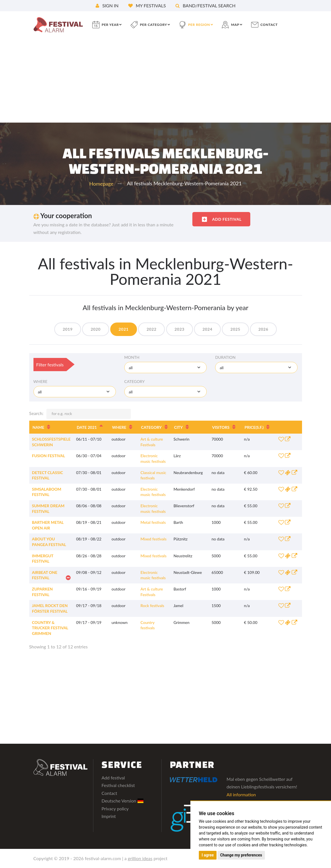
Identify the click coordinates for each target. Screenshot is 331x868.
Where (40, 381)
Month (132, 357)
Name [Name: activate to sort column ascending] (39, 427)
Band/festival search (206, 5)
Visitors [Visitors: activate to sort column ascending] (221, 427)
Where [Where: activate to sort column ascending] (119, 427)
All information (241, 794)
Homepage (102, 184)
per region (199, 25)
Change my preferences (241, 855)
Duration (225, 357)
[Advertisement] (165, 80)
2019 (68, 329)
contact (269, 25)
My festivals (147, 5)
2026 (263, 329)
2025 (235, 329)
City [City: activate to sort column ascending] (178, 427)
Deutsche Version (122, 801)
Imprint (109, 816)
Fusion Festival (49, 456)
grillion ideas (140, 858)
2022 (151, 329)
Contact (109, 793)
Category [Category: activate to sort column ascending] (151, 427)
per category (153, 25)
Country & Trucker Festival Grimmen (50, 628)
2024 (207, 329)
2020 (95, 329)
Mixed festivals (154, 539)
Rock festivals (152, 606)
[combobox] (165, 368)
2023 (180, 329)
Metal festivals (153, 522)
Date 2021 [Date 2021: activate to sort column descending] (87, 427)
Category (135, 381)
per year (110, 25)
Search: (80, 414)
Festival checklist (118, 785)
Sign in (107, 5)
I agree (208, 855)
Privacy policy (115, 809)
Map (235, 25)
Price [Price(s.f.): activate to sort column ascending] (254, 427)
